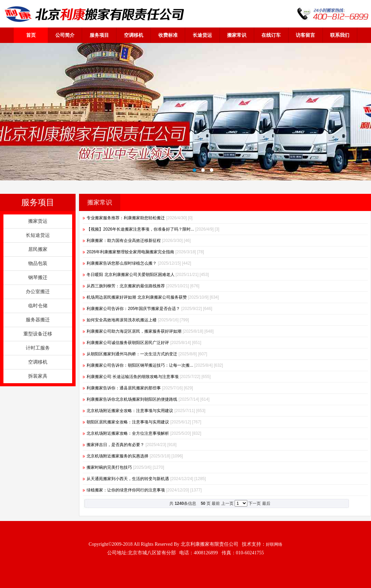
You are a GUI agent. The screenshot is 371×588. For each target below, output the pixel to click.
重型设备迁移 (38, 334)
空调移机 (134, 35)
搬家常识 (237, 35)
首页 (31, 35)
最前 (216, 503)
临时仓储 (38, 306)
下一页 (255, 503)
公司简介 (65, 35)
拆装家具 (38, 376)
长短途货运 (38, 235)
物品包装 (38, 263)
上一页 (227, 503)
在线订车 (271, 35)
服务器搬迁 (38, 320)
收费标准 (168, 35)
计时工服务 (38, 348)
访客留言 (305, 35)
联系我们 (340, 35)
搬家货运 (38, 221)
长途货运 (202, 35)
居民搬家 (38, 249)
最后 (266, 503)
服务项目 (99, 35)
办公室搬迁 (38, 292)
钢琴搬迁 (38, 278)
